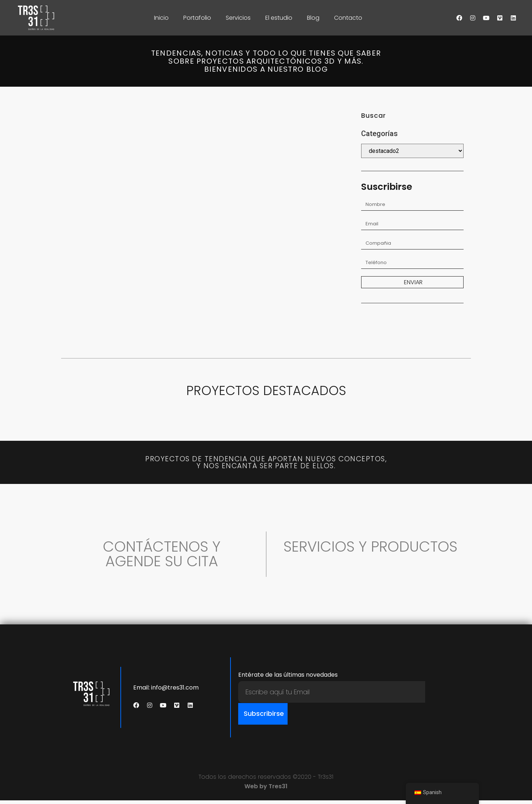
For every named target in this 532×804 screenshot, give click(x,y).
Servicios (238, 18)
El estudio (279, 18)
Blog (313, 18)
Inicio (161, 18)
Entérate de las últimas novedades (288, 679)
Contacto (348, 18)
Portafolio (197, 18)
